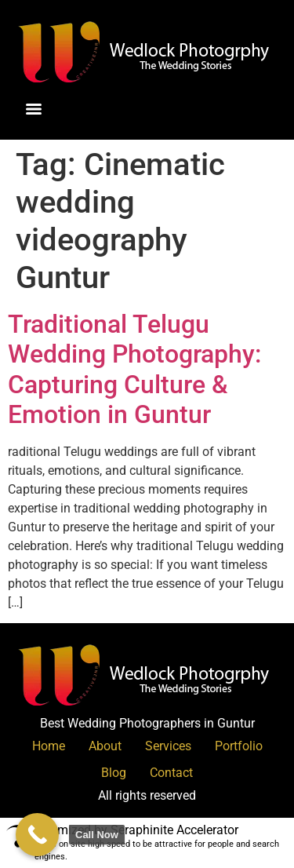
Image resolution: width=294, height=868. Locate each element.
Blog (114, 773)
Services (168, 746)
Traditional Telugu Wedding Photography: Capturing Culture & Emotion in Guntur (134, 369)
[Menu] (34, 109)
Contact (171, 773)
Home (49, 746)
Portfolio (239, 746)
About (105, 746)
